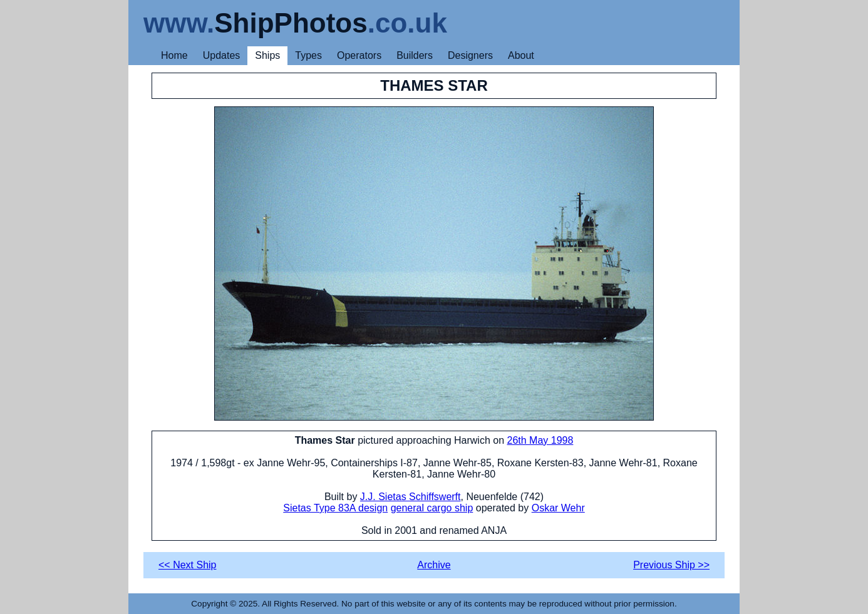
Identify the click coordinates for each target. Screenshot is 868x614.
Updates (222, 55)
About (521, 55)
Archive (434, 565)
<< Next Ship (188, 565)
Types (308, 55)
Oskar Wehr (558, 508)
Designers (470, 55)
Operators (359, 55)
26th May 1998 (540, 440)
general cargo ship (432, 508)
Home (174, 55)
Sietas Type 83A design (335, 508)
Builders (415, 55)
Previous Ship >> (671, 565)
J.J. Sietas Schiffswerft (411, 497)
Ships (267, 55)
